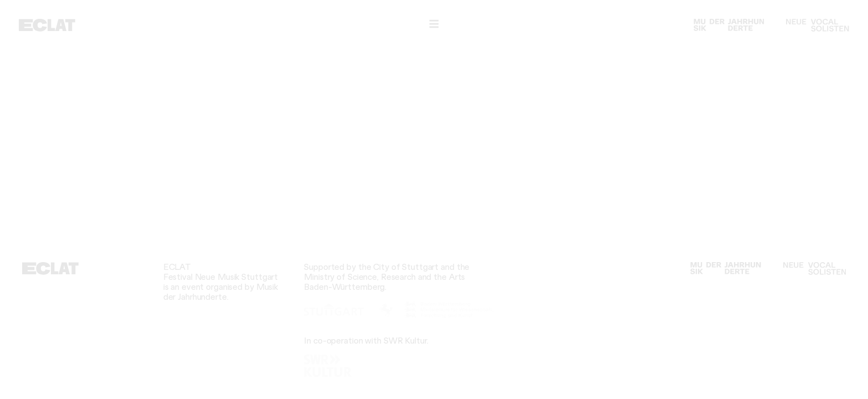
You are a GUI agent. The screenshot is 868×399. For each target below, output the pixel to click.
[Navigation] (434, 24)
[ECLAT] (47, 25)
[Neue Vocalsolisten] (817, 25)
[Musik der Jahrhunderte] (729, 25)
